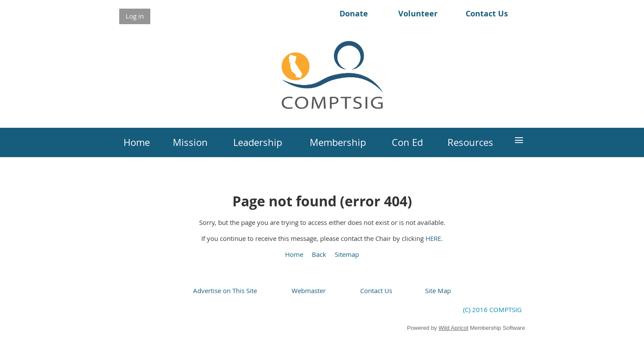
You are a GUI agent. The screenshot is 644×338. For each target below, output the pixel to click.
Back (319, 254)
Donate (354, 14)
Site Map (438, 291)
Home (294, 254)
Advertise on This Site (225, 291)
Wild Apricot (453, 328)
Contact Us (487, 14)
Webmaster (309, 291)
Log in (135, 16)
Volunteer (418, 14)
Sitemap (347, 254)
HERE (433, 238)
